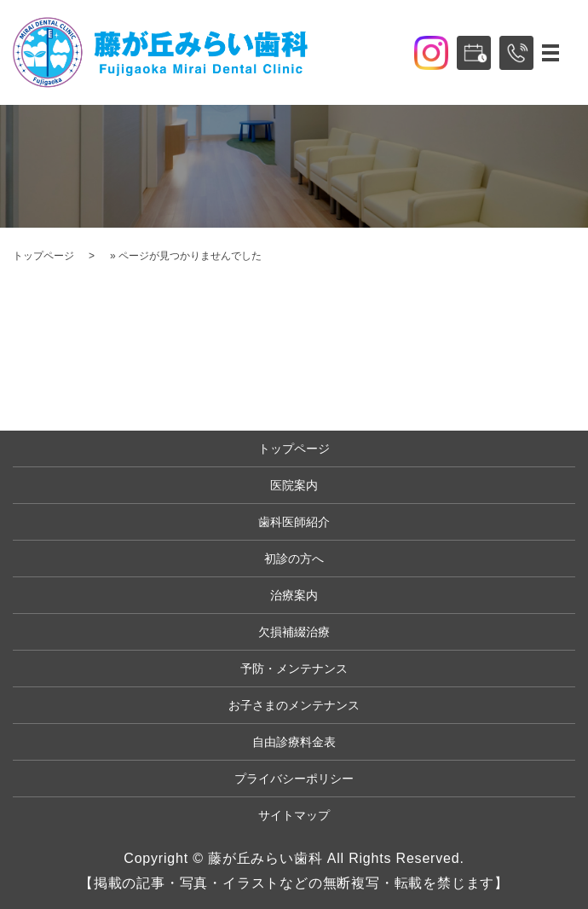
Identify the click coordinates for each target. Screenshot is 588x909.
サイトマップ (294, 815)
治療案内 (294, 595)
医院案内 (294, 485)
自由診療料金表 (294, 742)
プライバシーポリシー (294, 779)
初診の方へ (294, 559)
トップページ (43, 256)
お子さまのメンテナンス (294, 705)
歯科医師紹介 (294, 522)
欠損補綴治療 (294, 632)
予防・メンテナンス (294, 669)
